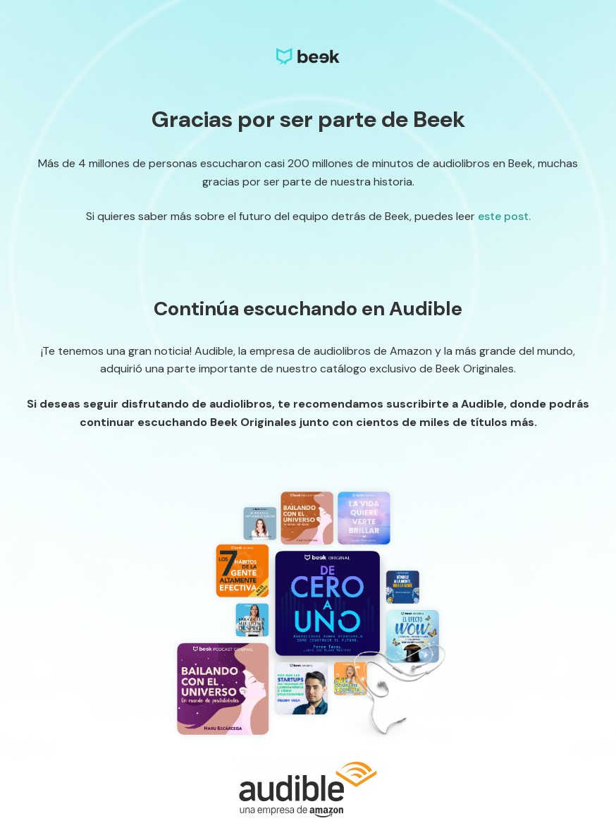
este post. (504, 216)
